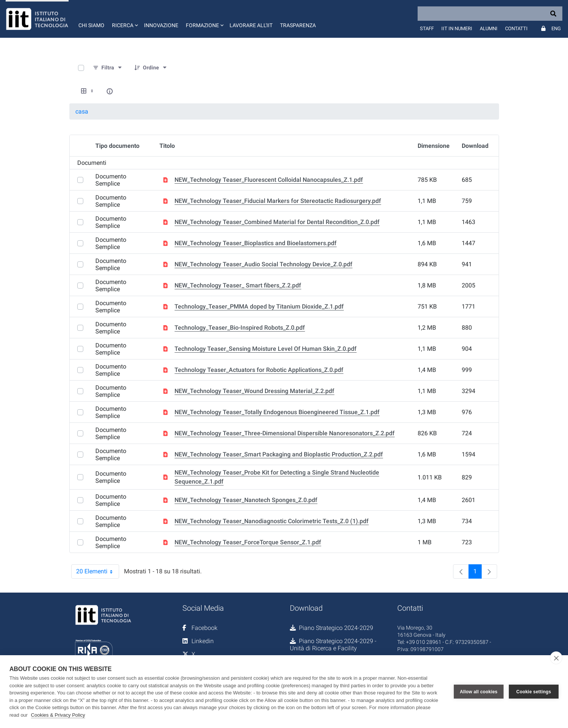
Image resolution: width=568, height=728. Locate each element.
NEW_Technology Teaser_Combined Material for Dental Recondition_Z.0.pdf (277, 222)
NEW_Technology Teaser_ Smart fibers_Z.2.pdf (238, 285)
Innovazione (161, 25)
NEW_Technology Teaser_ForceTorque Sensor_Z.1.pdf (248, 542)
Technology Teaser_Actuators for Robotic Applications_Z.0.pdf (259, 370)
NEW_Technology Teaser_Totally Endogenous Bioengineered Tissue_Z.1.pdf (277, 412)
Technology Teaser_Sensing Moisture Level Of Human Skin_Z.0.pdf (266, 349)
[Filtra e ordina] (108, 68)
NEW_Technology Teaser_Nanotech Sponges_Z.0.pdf (246, 500)
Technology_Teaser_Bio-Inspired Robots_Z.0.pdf (240, 328)
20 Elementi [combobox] (98, 571)
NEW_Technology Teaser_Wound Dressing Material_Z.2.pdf (254, 391)
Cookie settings (534, 692)
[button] (124, 19)
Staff (427, 28)
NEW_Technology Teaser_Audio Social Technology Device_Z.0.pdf (263, 264)
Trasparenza (298, 25)
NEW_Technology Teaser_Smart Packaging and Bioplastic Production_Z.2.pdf (279, 454)
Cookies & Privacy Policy (58, 715)
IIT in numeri (457, 28)
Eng (556, 28)
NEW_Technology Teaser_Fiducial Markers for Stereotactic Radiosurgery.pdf (278, 201)
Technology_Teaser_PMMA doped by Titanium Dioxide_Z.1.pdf (259, 306)
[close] (556, 658)
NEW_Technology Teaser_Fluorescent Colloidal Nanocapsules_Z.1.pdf (269, 180)
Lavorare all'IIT (251, 25)
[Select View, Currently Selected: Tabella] (88, 91)
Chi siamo (91, 25)
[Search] (490, 14)
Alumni (489, 28)
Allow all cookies (479, 692)
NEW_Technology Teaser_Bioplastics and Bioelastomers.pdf (256, 243)
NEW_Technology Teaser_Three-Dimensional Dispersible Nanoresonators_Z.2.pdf (285, 433)
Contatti (516, 28)
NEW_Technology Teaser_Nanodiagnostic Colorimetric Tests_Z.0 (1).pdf (272, 521)
